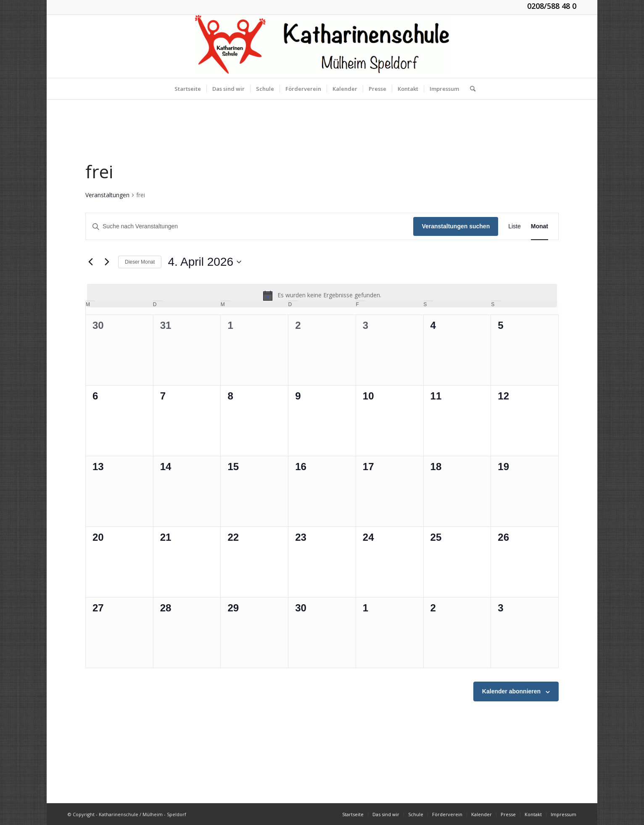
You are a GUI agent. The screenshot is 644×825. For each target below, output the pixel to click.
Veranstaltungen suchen (456, 226)
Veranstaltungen (107, 195)
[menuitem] (188, 89)
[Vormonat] (90, 262)
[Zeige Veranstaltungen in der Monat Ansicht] (540, 226)
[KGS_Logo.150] (322, 46)
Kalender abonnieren (511, 691)
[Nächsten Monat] (107, 262)
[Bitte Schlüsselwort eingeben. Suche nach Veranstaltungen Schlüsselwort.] (249, 226)
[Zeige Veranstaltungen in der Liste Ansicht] (515, 226)
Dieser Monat (140, 262)
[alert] (322, 296)
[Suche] (470, 89)
